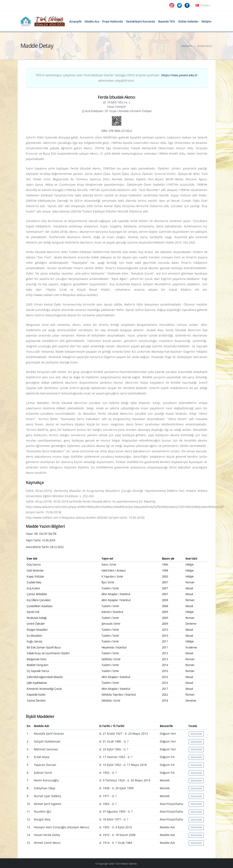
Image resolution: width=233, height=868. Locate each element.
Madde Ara (92, 21)
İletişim (206, 21)
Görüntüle (196, 734)
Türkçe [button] (203, 5)
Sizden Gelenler (188, 21)
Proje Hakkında (112, 21)
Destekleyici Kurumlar (141, 21)
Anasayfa (75, 21)
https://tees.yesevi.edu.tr (179, 75)
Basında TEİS (167, 21)
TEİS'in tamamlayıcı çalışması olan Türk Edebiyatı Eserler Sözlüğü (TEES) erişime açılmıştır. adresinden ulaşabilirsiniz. (117, 78)
